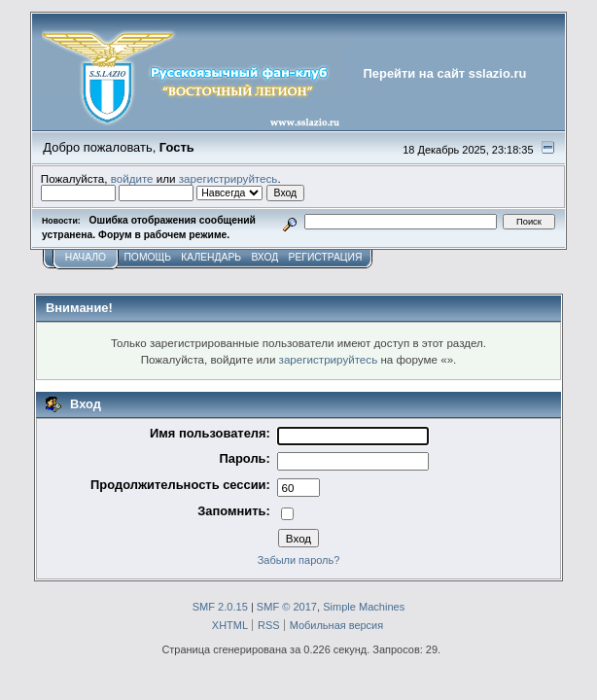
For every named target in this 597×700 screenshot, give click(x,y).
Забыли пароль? (299, 560)
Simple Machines (364, 607)
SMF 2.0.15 (220, 607)
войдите (132, 178)
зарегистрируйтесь (228, 178)
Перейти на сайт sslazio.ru (445, 73)
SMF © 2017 (287, 607)
